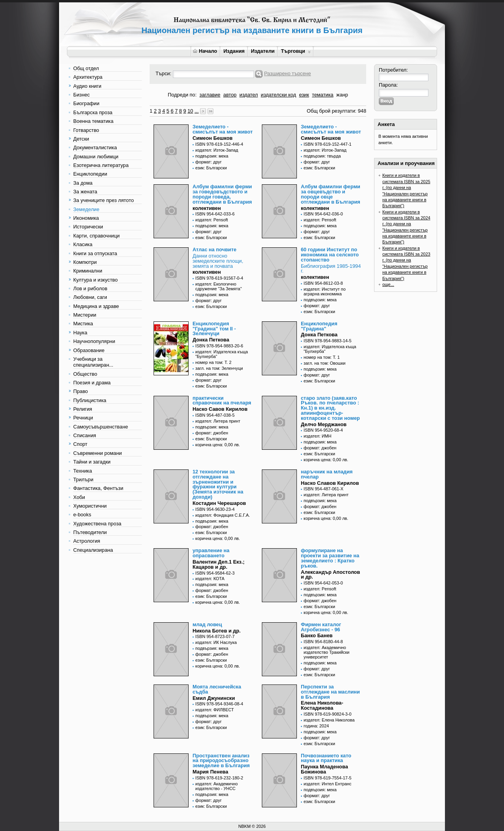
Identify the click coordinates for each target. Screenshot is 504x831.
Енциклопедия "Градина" (319, 326)
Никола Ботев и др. (217, 631)
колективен (207, 208)
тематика (322, 95)
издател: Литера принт (218, 421)
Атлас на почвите (214, 249)
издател (249, 95)
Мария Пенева (210, 772)
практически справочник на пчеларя (222, 401)
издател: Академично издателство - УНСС (217, 786)
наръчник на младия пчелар (327, 474)
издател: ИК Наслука (216, 642)
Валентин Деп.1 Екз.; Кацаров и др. (219, 564)
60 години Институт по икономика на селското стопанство (330, 255)
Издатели (263, 51)
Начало (205, 51)
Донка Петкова (211, 340)
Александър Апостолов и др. (330, 575)
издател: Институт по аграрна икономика (325, 291)
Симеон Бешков (213, 138)
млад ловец (207, 624)
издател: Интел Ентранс (327, 784)
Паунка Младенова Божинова (324, 769)
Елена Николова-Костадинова (322, 705)
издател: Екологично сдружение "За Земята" (219, 286)
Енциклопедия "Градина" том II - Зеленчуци (214, 329)
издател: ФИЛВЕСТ (215, 710)
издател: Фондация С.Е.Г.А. (223, 515)
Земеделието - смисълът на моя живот (223, 129)
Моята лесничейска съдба (217, 689)
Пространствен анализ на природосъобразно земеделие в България (221, 761)
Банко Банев (317, 635)
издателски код (278, 95)
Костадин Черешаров (219, 503)
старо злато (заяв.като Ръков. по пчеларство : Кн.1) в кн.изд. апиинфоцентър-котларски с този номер (330, 408)
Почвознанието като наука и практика (326, 758)
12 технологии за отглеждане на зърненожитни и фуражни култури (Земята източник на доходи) (218, 484)
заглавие (210, 95)
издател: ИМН (318, 436)
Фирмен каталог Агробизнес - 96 (321, 627)
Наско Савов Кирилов (220, 409)
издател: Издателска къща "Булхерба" (222, 354)
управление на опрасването (211, 553)
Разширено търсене (288, 73)
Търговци (296, 51)
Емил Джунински (214, 698)
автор (230, 95)
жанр (342, 95)
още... (388, 284)
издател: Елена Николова (329, 720)
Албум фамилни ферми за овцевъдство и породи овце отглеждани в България (331, 194)
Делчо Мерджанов (324, 424)
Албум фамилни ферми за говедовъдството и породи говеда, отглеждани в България (222, 194)
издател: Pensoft (212, 220)
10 (190, 111)
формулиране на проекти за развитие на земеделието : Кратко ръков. (330, 558)
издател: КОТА (210, 579)
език (304, 95)
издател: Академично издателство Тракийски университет (326, 652)
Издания (234, 51)
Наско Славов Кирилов (330, 483)
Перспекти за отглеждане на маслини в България (330, 692)
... (197, 111)
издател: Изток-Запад (217, 150)
